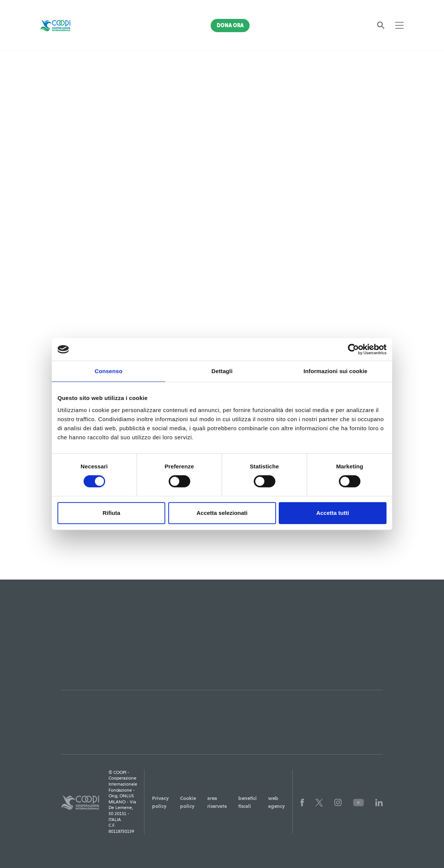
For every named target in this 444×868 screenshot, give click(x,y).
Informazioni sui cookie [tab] (336, 371)
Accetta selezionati (222, 513)
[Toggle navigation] (399, 25)
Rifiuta (111, 513)
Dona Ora (230, 25)
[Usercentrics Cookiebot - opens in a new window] (353, 349)
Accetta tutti (333, 513)
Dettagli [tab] (222, 371)
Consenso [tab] (108, 371)
